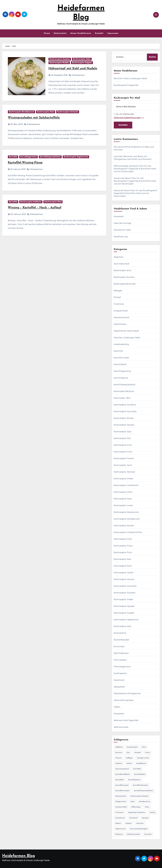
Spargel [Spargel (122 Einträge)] (145, 818)
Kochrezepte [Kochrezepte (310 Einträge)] (121, 796)
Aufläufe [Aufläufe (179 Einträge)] (119, 747)
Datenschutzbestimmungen (127, 118)
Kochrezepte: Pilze (123, 539)
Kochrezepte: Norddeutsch (21, 112)
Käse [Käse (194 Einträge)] (133, 801)
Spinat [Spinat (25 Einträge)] (118, 823)
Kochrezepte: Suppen (82, 63)
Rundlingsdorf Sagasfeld (126, 85)
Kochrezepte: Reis (122, 559)
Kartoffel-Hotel (121, 358)
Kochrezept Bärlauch (124, 391)
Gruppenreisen (121, 311)
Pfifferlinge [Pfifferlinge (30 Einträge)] (136, 807)
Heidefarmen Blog (19, 856)
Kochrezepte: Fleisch (124, 458)
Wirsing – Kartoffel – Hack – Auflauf (35, 208)
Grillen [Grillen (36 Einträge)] (129, 763)
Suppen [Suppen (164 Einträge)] (129, 823)
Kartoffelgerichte (28, 157)
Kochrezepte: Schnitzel (125, 586)
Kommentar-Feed (122, 230)
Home (47, 33)
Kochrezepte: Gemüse (60, 59)
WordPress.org (121, 237)
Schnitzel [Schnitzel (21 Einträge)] (133, 818)
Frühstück (119, 304)
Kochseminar (120, 633)
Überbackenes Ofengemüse (127, 693)
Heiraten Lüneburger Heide (127, 338)
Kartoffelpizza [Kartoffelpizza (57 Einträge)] (134, 780)
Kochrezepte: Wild (122, 626)
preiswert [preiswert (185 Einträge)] (120, 812)
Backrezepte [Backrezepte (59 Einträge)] (132, 747)
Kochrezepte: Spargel (124, 606)
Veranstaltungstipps (124, 700)
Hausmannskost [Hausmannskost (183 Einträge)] (122, 769)
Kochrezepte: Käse (123, 499)
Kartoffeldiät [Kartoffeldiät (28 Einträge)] (140, 774)
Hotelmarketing (121, 344)
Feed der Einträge (122, 223)
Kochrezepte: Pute (123, 552)
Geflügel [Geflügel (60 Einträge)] (129, 758)
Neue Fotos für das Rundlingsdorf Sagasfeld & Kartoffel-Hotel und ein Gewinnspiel (135, 169)
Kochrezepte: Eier (122, 438)
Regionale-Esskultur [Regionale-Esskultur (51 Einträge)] (137, 812)
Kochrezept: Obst (122, 398)
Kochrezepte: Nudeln (59, 63)
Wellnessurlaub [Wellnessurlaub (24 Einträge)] (134, 834)
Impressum (113, 33)
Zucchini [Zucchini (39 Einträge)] (148, 834)
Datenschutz (60, 33)
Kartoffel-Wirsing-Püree (25, 163)
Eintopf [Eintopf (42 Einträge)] (138, 752)
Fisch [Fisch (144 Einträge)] (147, 752)
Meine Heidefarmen (81, 33)
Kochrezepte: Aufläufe (31, 202)
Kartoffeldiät (120, 364)
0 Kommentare (78, 75)
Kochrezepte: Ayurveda (125, 411)
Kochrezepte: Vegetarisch (76, 157)
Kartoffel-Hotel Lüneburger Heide (130, 78)
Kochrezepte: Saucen (124, 579)
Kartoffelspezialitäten (50, 157)
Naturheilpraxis (121, 653)
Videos (117, 707)
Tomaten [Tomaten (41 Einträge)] (140, 823)
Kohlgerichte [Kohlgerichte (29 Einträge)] (121, 801)
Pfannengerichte (122, 667)
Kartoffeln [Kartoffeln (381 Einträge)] (120, 780)
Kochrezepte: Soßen (124, 599)
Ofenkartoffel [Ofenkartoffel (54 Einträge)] (121, 807)
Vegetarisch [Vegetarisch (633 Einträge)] (120, 829)
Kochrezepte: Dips (123, 432)
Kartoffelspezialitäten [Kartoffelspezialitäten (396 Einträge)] (143, 791)
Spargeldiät (119, 687)
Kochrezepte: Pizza (123, 546)
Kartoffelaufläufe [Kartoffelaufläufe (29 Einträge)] (123, 774)
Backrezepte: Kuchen (124, 277)
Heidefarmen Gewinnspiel (126, 331)
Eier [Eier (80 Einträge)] (128, 752)
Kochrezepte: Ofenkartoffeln (128, 532)
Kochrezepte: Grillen (124, 479)
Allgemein (119, 257)
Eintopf (117, 297)
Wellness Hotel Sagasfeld (126, 720)
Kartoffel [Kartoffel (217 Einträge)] (137, 769)
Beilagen (118, 291)
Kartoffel (13, 157)
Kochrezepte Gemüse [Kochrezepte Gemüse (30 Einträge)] (140, 796)
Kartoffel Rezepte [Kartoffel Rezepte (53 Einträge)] (140, 785)
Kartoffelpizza (121, 378)
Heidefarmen (120, 324)
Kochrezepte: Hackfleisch (126, 485)
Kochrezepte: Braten (124, 418)
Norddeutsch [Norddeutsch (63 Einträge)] (145, 801)
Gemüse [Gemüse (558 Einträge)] (119, 763)
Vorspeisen (119, 714)
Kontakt (99, 33)
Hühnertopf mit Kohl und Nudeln (73, 69)
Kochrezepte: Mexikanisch (126, 512)
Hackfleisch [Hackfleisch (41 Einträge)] (141, 763)
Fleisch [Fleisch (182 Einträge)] (118, 758)
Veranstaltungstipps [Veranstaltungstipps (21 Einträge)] (139, 829)
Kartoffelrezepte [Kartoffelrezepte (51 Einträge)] (123, 791)
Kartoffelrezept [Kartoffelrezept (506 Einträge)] (122, 785)
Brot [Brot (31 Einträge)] (144, 747)
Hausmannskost (122, 317)
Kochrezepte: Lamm (123, 505)
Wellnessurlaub (121, 727)
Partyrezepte (120, 660)
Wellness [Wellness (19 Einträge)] (119, 834)
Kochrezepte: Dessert (124, 425)
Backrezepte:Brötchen (125, 284)
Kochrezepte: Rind (46, 112)
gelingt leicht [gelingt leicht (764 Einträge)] (143, 758)
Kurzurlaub (119, 646)
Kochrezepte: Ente (123, 445)
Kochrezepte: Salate (124, 573)
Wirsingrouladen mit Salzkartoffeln (34, 118)
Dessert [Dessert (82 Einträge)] (119, 752)
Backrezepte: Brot (123, 270)
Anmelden (119, 216)
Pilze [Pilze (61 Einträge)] (147, 807)
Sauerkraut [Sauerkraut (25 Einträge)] (120, 818)
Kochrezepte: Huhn (82, 59)
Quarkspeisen (120, 673)
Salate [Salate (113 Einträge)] (153, 812)
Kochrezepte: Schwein (68, 112)
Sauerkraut (119, 680)
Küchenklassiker (122, 640)
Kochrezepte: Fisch (123, 452)
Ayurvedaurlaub (122, 264)
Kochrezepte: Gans (123, 465)
